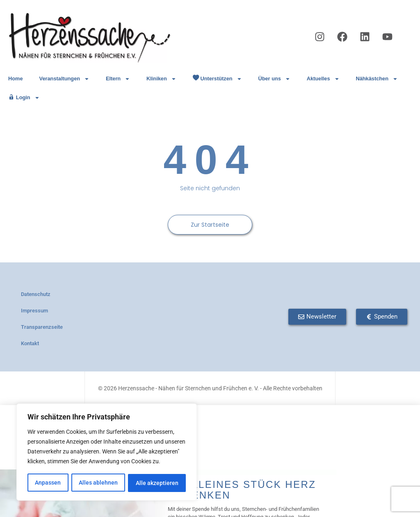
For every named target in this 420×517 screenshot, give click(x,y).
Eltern (118, 79)
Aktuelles (323, 79)
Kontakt (30, 343)
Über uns (274, 79)
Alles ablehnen (98, 483)
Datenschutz (36, 294)
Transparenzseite (42, 327)
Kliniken (161, 79)
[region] (107, 453)
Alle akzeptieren (157, 483)
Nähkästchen (377, 79)
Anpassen (48, 483)
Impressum (34, 311)
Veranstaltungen (64, 79)
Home (16, 79)
